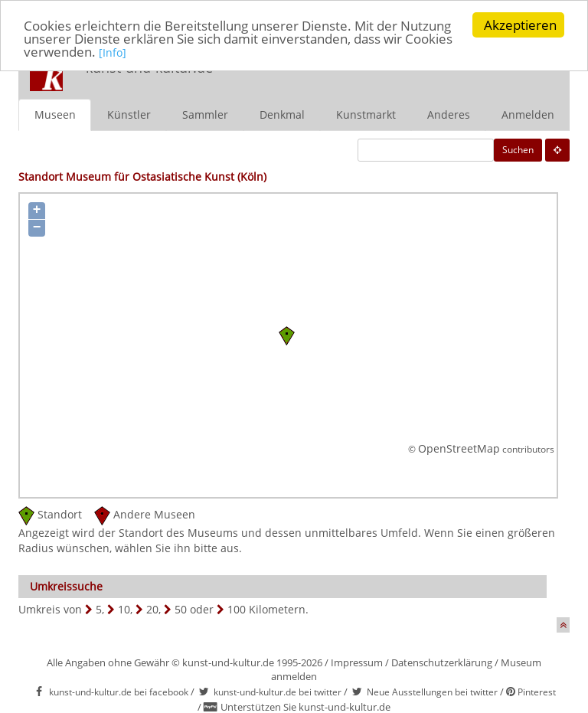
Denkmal (282, 114)
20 (152, 608)
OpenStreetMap (459, 448)
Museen (55, 114)
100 (237, 608)
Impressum (357, 662)
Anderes (449, 114)
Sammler (205, 114)
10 (124, 608)
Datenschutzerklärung (442, 662)
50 (181, 608)
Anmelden (528, 114)
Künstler (129, 114)
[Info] (113, 52)
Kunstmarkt (366, 114)
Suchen (518, 149)
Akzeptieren (520, 25)
